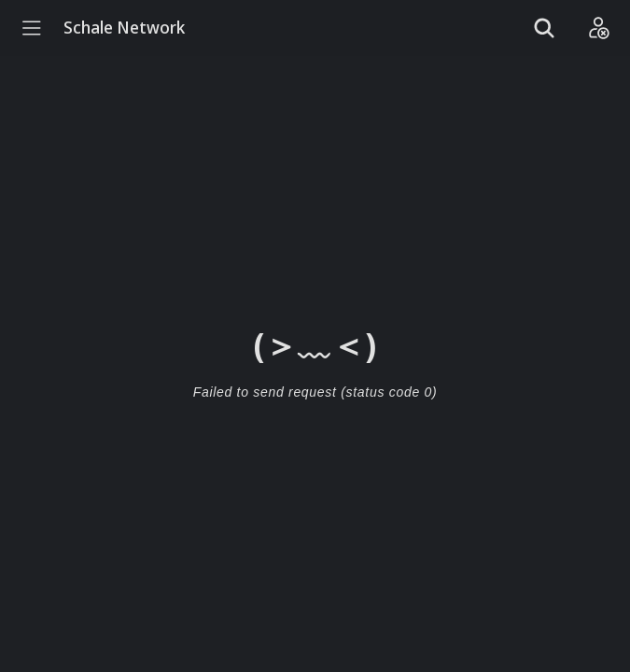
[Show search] (544, 28)
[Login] (598, 28)
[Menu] (32, 28)
